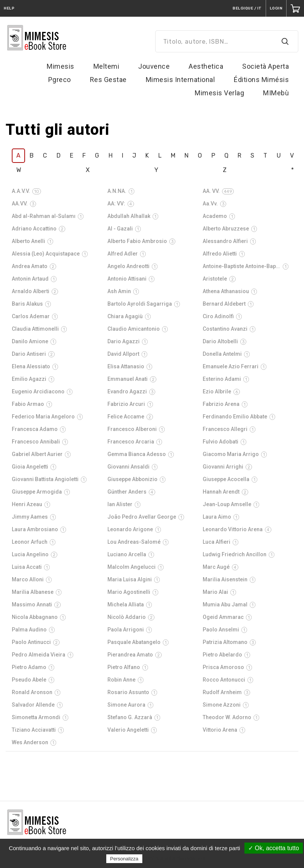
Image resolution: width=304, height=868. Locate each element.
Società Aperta (265, 66)
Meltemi (106, 66)
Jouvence (154, 66)
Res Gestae (108, 80)
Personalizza (124, 859)
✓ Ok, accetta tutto (274, 848)
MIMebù (276, 93)
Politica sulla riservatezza (176, 859)
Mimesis (61, 66)
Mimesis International (180, 80)
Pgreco (60, 80)
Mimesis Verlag (219, 93)
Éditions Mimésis (261, 80)
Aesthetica (206, 66)
